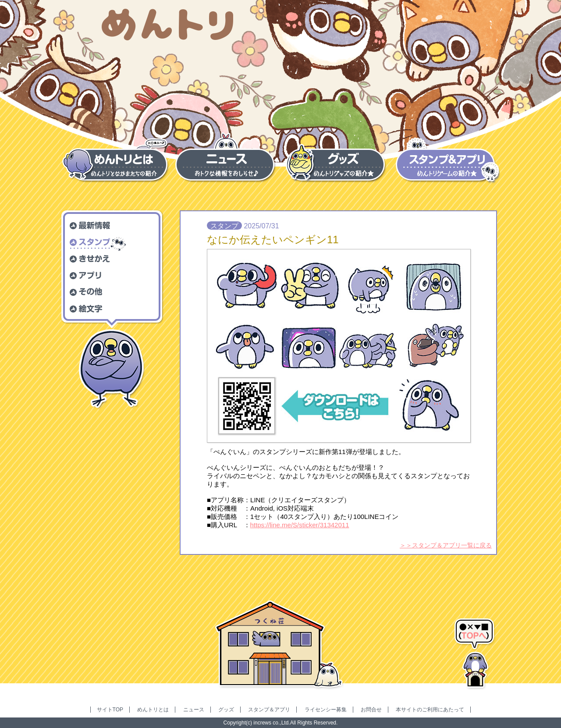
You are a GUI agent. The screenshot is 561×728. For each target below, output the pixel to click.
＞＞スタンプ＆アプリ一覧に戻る (446, 545)
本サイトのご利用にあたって (430, 710)
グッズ (226, 710)
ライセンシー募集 (326, 710)
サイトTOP (110, 710)
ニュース (194, 710)
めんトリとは (153, 710)
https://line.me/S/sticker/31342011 (300, 525)
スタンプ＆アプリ (269, 710)
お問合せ (371, 710)
